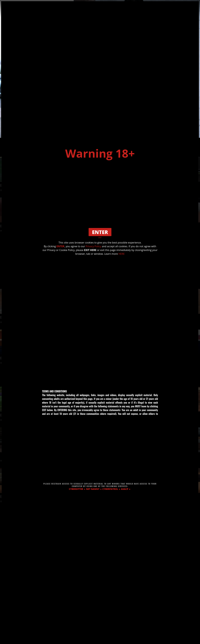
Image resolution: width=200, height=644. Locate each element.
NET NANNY (93, 489)
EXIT (100, 238)
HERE (121, 254)
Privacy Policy (93, 246)
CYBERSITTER (76, 489)
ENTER (60, 246)
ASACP (125, 489)
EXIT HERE (90, 250)
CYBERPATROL (110, 489)
